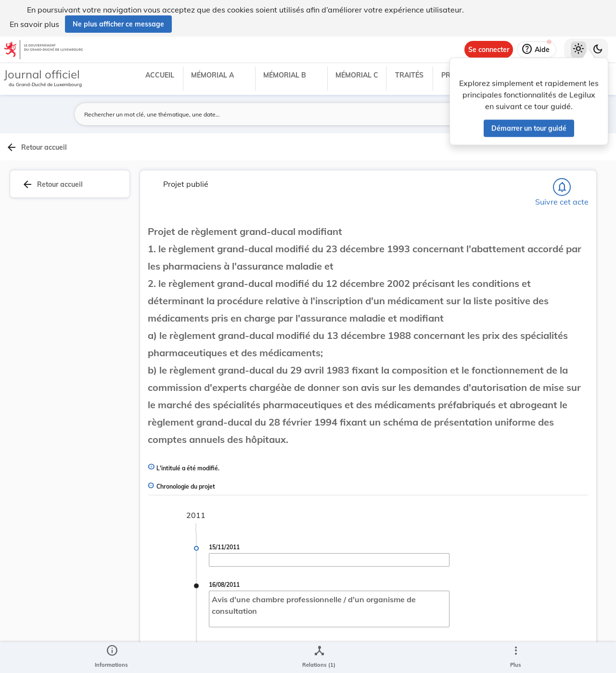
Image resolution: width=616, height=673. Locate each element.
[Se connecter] (489, 50)
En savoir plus (34, 24)
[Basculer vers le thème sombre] (598, 50)
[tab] (585, 168)
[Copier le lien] (494, 340)
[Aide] (537, 50)
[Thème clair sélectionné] (578, 50)
